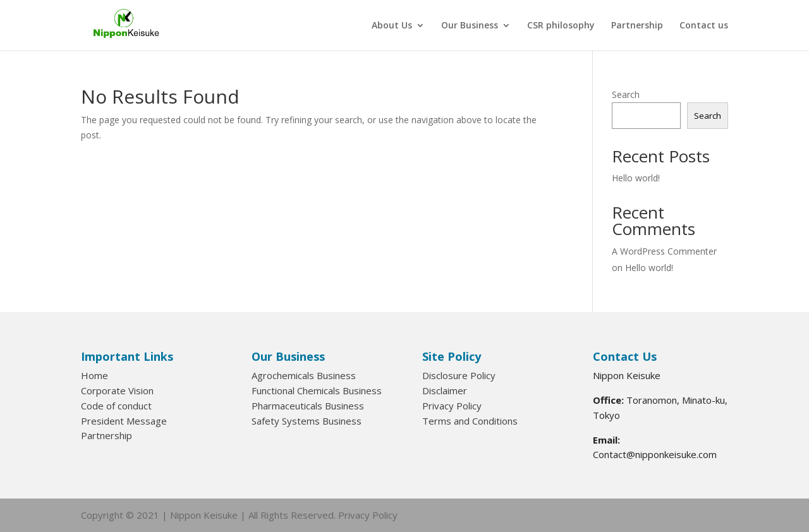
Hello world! (636, 178)
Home (94, 375)
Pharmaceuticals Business (308, 406)
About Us (392, 26)
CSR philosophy (561, 26)
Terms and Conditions (470, 421)
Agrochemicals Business (304, 375)
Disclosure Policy (459, 375)
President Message (124, 421)
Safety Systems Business (307, 421)
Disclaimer (445, 390)
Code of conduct (116, 406)
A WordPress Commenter (664, 251)
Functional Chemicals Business (317, 390)
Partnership (637, 26)
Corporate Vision (117, 390)
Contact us (704, 26)
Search (626, 94)
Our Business (470, 26)
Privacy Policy (452, 406)
